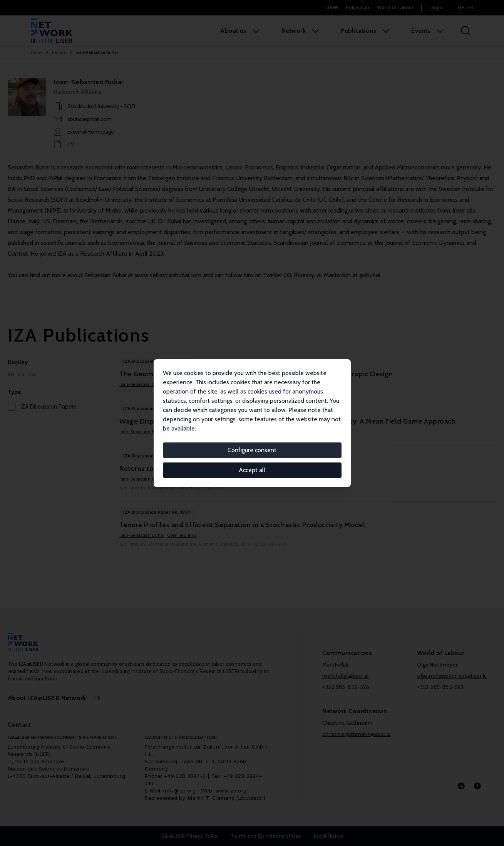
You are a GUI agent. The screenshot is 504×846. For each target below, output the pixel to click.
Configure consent (252, 450)
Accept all (252, 470)
